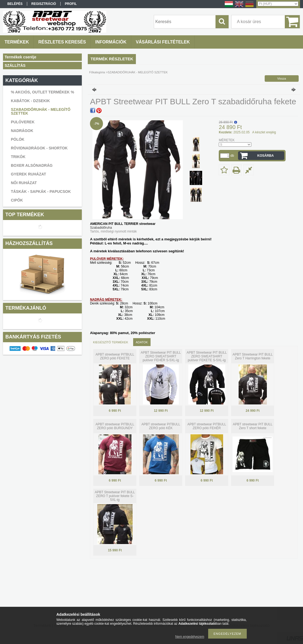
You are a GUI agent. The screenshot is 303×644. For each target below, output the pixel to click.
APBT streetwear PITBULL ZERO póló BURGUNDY (115, 426)
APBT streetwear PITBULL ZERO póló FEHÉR (207, 426)
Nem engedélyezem (190, 637)
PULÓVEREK (23, 122)
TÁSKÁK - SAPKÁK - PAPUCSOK (41, 191)
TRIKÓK (18, 157)
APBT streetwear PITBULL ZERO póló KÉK (161, 426)
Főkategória (97, 72)
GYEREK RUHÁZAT (29, 174)
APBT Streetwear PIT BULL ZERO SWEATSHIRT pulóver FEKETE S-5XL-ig (207, 356)
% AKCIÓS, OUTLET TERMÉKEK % (43, 92)
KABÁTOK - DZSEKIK (30, 101)
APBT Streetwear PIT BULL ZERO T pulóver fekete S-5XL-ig (115, 496)
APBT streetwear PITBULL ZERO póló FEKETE (115, 356)
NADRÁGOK (22, 131)
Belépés (15, 4)
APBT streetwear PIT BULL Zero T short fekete (253, 426)
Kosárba (266, 156)
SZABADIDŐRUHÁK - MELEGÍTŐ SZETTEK (41, 111)
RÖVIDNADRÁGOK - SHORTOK (39, 148)
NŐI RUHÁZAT (24, 183)
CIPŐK (17, 200)
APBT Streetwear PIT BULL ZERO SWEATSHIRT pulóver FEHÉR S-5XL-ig (161, 356)
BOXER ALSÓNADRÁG (32, 165)
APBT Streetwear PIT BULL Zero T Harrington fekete (253, 356)
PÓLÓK (18, 139)
